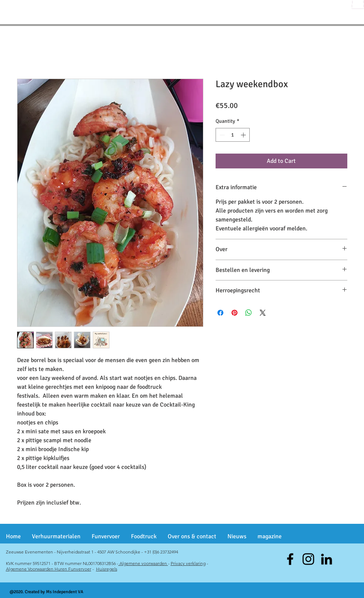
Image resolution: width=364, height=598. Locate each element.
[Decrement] (221, 135)
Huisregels (107, 569)
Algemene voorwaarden (143, 563)
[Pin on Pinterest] (235, 313)
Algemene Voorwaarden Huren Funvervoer (49, 569)
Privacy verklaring (188, 563)
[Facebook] (290, 559)
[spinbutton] (233, 135)
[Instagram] (308, 559)
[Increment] (244, 135)
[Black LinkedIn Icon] (327, 559)
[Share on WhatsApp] (249, 313)
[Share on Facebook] (220, 313)
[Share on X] (263, 313)
